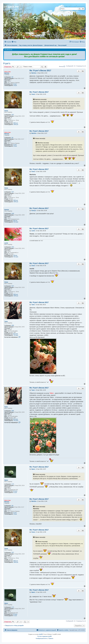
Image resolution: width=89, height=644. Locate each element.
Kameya (7, 210)
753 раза (16, 335)
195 (12, 77)
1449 (13, 214)
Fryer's (7, 63)
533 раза (16, 222)
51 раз (15, 492)
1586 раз (16, 124)
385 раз (15, 221)
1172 (13, 484)
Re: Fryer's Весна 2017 (40, 71)
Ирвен (6, 480)
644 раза (16, 334)
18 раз (15, 85)
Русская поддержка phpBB (44, 636)
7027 (13, 115)
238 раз (15, 255)
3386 (13, 325)
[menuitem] (14, 42)
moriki (6, 243)
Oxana (6, 111)
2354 (13, 247)
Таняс (6, 321)
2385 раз (16, 123)
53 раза (15, 491)
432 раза (16, 257)
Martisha (7, 73)
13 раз (15, 84)
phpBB (41, 634)
